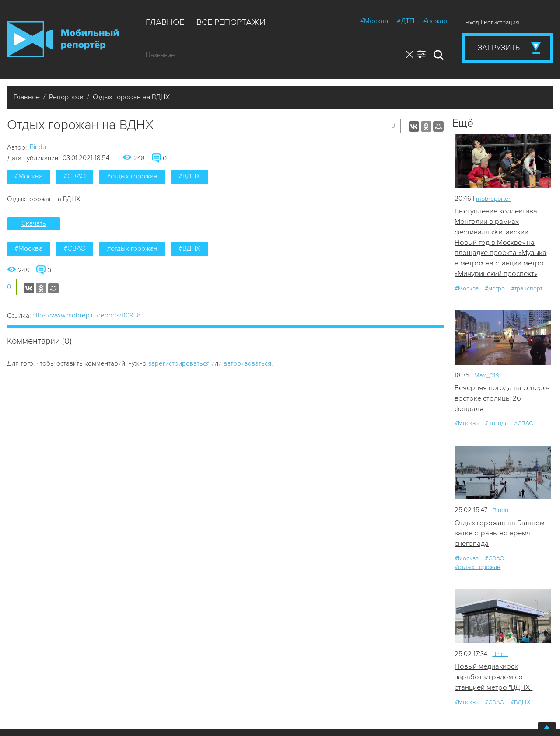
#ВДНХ (189, 176)
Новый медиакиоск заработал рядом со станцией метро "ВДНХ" (494, 680)
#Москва (374, 21)
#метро (495, 290)
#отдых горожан (132, 176)
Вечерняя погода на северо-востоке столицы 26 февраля (502, 400)
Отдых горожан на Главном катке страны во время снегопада (500, 536)
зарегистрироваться (179, 363)
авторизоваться (247, 363)
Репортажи (66, 97)
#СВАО (75, 176)
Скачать (34, 223)
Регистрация (502, 23)
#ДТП (406, 21)
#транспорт (527, 290)
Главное (165, 22)
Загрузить (499, 48)
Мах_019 (487, 377)
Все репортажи (231, 22)
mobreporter (495, 199)
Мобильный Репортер (63, 39)
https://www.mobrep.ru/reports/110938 (87, 315)
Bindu (38, 147)
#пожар (435, 21)
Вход (472, 23)
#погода (496, 425)
